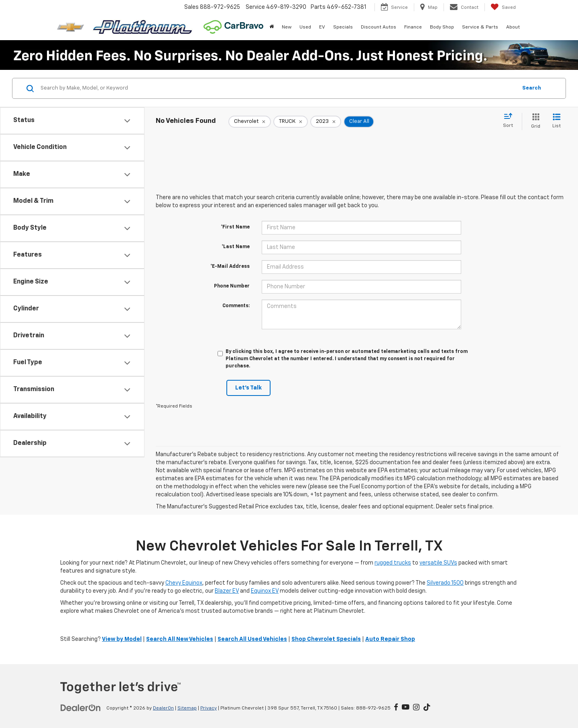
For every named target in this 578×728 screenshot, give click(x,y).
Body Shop (442, 27)
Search (532, 88)
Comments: (236, 306)
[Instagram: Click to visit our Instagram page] (416, 708)
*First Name (235, 227)
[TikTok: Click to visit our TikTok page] (427, 708)
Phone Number (232, 286)
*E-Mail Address (230, 267)
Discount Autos (379, 27)
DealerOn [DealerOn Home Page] (163, 708)
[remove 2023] (326, 122)
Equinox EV (265, 591)
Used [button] (305, 27)
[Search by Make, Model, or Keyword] (278, 88)
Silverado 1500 (445, 583)
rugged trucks (393, 563)
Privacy (209, 708)
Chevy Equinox (184, 583)
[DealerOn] (81, 708)
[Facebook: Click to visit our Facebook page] (396, 708)
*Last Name (236, 247)
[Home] (272, 27)
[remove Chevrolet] (250, 122)
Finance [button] (413, 27)
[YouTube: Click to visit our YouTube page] (406, 708)
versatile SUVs (438, 563)
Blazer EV (227, 591)
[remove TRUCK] (291, 122)
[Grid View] (534, 121)
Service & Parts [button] (480, 27)
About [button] (513, 27)
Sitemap (187, 708)
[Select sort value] (510, 121)
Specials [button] (343, 27)
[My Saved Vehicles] (503, 7)
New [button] (287, 27)
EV (322, 27)
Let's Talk (248, 388)
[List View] (557, 121)
